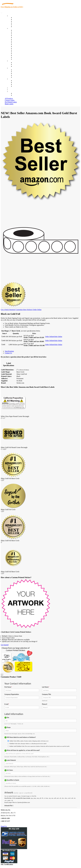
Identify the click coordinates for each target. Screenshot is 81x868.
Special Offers (17, 27)
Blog (14, 72)
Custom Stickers (14, 61)
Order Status (17, 82)
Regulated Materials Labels (22, 55)
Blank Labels (9, 104)
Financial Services (19, 46)
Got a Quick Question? (8, 310)
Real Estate (16, 52)
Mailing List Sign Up (20, 84)
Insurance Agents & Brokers (22, 34)
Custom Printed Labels (20, 19)
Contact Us (12, 79)
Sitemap (15, 86)
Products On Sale (18, 21)
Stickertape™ (17, 50)
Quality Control (18, 32)
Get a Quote (17, 64)
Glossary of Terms (19, 75)
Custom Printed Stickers (21, 45)
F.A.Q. (15, 77)
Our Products (13, 16)
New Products (17, 23)
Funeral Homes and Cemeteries (23, 57)
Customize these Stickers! (24, 310)
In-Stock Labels (18, 18)
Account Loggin (18, 93)
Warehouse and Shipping (21, 43)
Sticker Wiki (17, 73)
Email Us (4, 826)
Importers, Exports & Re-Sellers (23, 37)
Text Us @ (8, 824)
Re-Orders (12, 88)
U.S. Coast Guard (18, 54)
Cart (10, 91)
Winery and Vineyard (20, 36)
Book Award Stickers (20, 59)
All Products (9, 98)
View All (16, 30)
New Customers (18, 95)
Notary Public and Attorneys (22, 39)
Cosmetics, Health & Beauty (22, 41)
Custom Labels (10, 100)
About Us (12, 68)
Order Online (37, 310)
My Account (13, 90)
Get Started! (5, 645)
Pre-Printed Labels (11, 102)
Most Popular (17, 25)
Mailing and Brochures (20, 48)
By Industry (13, 28)
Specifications (9, 351)
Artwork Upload (18, 66)
